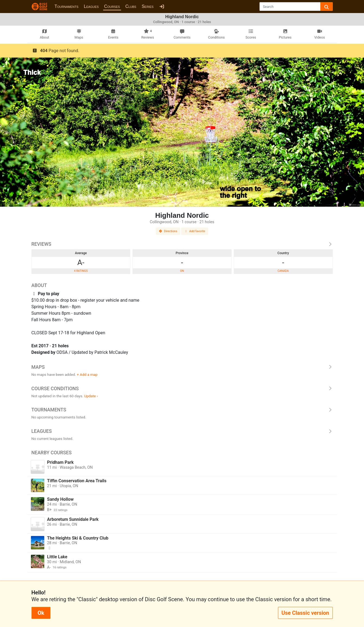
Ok (41, 613)
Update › (91, 396)
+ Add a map (87, 374)
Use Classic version (305, 613)
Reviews (182, 244)
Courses (112, 6)
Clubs (131, 6)
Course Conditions (182, 389)
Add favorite (195, 231)
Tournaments (67, 6)
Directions (168, 231)
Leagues (91, 6)
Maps (182, 367)
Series (148, 6)
